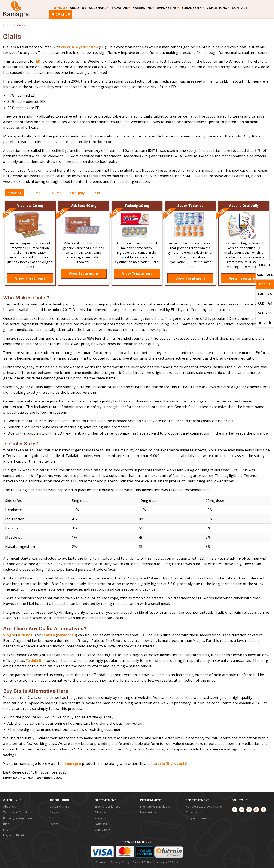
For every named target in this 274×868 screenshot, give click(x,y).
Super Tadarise (190, 206)
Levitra (48, 635)
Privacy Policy (120, 862)
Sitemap (102, 862)
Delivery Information (18, 818)
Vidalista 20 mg (30, 206)
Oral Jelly (77, 193)
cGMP (188, 176)
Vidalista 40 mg (84, 206)
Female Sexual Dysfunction (205, 806)
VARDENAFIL (142, 8)
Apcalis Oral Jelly (244, 206)
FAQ (6, 830)
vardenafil (66, 635)
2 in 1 (98, 193)
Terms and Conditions (19, 812)
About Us (78, 8)
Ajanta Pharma (59, 806)
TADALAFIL (120, 8)
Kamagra (73, 763)
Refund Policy (142, 862)
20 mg (36, 193)
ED (38, 61)
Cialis (53, 818)
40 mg (57, 193)
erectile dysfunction (80, 47)
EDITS (153, 150)
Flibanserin (194, 812)
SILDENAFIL (98, 8)
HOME (60, 8)
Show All (15, 193)
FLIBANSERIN (192, 8)
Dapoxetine (167, 8)
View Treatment (30, 278)
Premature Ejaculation (156, 806)
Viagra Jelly (102, 830)
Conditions (217, 8)
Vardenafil (102, 818)
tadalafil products (170, 763)
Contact (240, 8)
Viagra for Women (198, 818)
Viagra (9, 635)
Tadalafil (34, 660)
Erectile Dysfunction (109, 806)
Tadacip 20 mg (137, 206)
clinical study (18, 558)
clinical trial (22, 81)
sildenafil (26, 635)
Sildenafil (101, 812)
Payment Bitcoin (14, 835)
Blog (6, 824)
